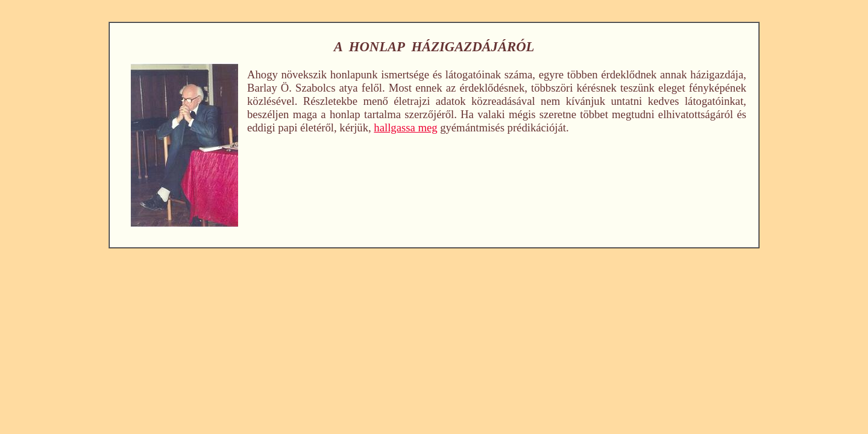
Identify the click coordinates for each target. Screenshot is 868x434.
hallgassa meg (405, 127)
